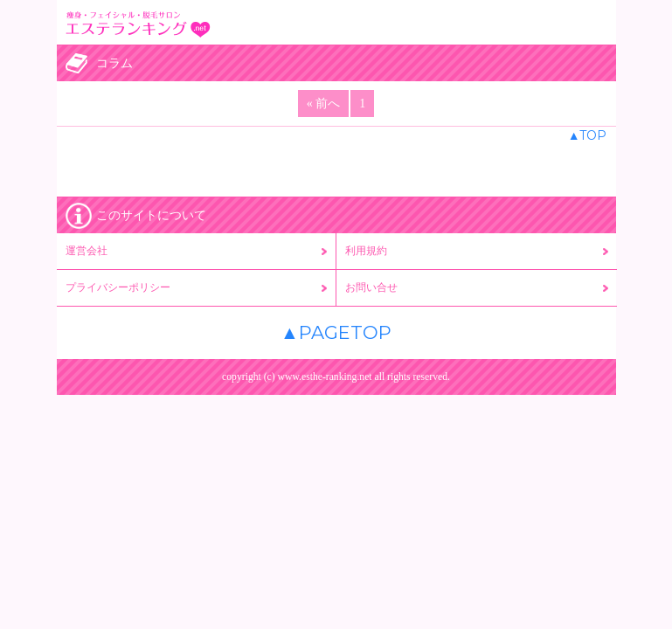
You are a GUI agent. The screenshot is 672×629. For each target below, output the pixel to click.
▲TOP (588, 135)
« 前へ (324, 104)
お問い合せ (371, 287)
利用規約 (366, 251)
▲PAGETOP (336, 332)
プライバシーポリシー (118, 287)
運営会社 (87, 251)
